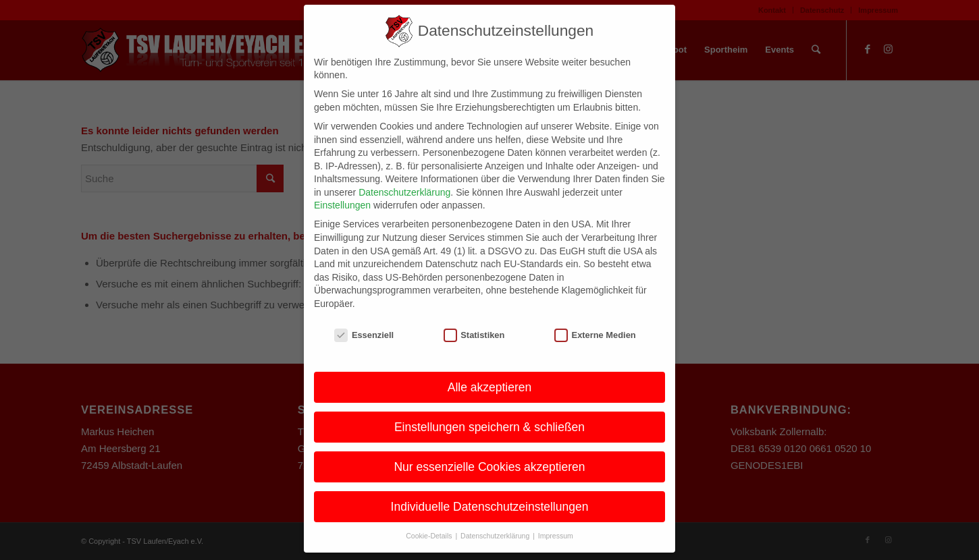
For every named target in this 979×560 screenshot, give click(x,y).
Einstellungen (342, 191)
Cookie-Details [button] (430, 522)
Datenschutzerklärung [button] (496, 522)
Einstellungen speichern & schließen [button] (489, 412)
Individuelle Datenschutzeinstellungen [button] (490, 492)
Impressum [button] (556, 522)
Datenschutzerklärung (404, 177)
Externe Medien (595, 320)
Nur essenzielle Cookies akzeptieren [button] (489, 452)
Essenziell (364, 320)
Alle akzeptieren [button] (490, 372)
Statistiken (474, 320)
